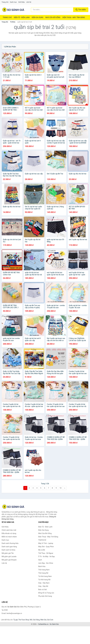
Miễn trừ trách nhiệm (9, 537)
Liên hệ (29, 2)
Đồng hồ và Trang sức (46, 593)
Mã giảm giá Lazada (9, 556)
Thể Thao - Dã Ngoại (46, 553)
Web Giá (43, 620)
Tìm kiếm (81, 10)
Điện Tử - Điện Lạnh (22, 17)
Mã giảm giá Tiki (8, 553)
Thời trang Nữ (43, 573)
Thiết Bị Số (42, 540)
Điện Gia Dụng (37, 17)
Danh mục (13, 2)
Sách (40, 560)
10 (60, 488)
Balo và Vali (43, 590)
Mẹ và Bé (42, 550)
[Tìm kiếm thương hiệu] (52, 10)
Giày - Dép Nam (44, 583)
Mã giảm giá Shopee (9, 560)
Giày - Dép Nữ (43, 586)
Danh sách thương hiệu (10, 543)
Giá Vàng (36, 620)
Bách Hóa (42, 566)
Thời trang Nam (44, 570)
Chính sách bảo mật (9, 530)
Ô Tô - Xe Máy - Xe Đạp (47, 556)
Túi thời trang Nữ (44, 580)
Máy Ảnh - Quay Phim (46, 547)
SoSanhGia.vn (43, 624)
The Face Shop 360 (25, 620)
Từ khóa (13, 22)
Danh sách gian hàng (9, 547)
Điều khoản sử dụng (9, 533)
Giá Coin (50, 620)
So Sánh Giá (54, 624)
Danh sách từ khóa (8, 550)
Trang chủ (5, 2)
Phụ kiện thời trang (45, 596)
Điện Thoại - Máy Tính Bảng (74, 17)
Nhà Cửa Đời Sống (53, 17)
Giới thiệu (21, 2)
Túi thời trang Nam (45, 576)
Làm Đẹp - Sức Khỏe (46, 563)
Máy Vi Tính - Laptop (46, 543)
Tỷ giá (16, 620)
